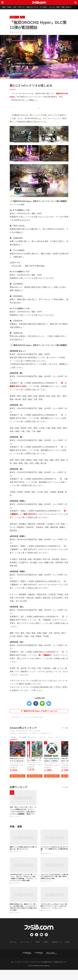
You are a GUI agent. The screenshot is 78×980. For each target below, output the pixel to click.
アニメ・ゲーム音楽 (62, 737)
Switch (9, 7)
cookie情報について (57, 942)
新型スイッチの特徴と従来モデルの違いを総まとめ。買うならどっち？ (23, 848)
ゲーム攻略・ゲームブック (27, 737)
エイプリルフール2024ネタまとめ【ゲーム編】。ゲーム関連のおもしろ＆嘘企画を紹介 (54, 849)
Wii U (22, 17)
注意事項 (46, 942)
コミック (42, 737)
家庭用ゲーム (14, 17)
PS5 (15, 7)
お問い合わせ (13, 942)
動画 (58, 7)
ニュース (52, 7)
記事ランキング (19, 787)
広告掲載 (67, 942)
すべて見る (65, 728)
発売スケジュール (32, 7)
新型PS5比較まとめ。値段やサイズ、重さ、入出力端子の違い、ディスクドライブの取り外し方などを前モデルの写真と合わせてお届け (23, 907)
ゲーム (14, 737)
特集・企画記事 (67, 7)
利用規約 (38, 942)
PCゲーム (21, 7)
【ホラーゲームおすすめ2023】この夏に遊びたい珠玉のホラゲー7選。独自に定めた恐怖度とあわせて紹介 (54, 876)
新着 (4, 7)
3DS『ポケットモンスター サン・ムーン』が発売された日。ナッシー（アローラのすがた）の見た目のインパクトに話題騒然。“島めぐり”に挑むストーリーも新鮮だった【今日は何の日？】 (23, 811)
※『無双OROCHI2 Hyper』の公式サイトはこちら (39, 711)
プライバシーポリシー (26, 942)
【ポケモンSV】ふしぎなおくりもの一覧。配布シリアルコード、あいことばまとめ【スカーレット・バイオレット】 (54, 906)
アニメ (50, 737)
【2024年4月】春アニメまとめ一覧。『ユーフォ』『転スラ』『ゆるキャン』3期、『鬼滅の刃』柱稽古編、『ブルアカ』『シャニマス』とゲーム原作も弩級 (23, 878)
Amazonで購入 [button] (17, 776)
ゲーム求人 (43, 7)
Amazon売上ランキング (23, 728)
